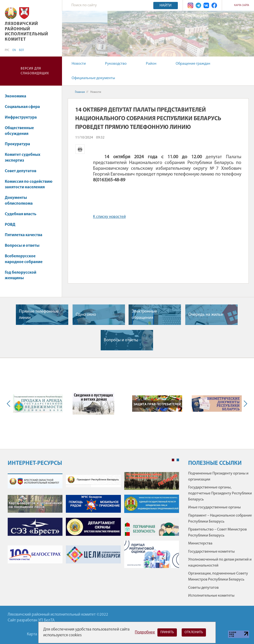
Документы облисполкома (19, 201)
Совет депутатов (21, 171)
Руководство (116, 64)
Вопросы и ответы (22, 246)
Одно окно (86, 315)
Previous (10, 404)
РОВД (10, 225)
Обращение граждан (193, 64)
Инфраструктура (23, 117)
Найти (166, 6)
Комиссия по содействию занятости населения (29, 185)
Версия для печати (80, 149)
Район (151, 64)
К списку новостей (109, 217)
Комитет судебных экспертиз (23, 158)
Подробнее (145, 632)
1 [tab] (173, 460)
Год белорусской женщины (21, 275)
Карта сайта (242, 5)
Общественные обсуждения (19, 131)
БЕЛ (21, 50)
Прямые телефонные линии (39, 315)
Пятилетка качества (26, 235)
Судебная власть (21, 214)
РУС (7, 50)
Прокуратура (20, 144)
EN (14, 50)
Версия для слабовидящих (35, 71)
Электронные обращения (144, 315)
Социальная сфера (25, 107)
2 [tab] (178, 460)
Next (244, 404)
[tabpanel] (93, 523)
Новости (79, 64)
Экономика (18, 96)
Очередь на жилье (206, 315)
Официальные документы (93, 78)
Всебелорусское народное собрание (24, 259)
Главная (80, 92)
